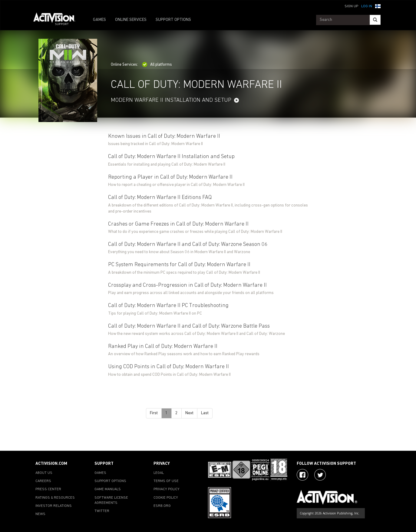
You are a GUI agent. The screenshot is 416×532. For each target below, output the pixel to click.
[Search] (375, 20)
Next (189, 413)
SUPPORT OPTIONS (173, 20)
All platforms (157, 65)
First (154, 413)
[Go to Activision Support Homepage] (57, 20)
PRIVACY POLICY (167, 489)
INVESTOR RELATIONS (54, 506)
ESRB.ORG (162, 506)
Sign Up (351, 6)
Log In (367, 6)
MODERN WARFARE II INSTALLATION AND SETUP (171, 100)
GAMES (99, 20)
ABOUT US (44, 473)
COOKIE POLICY (166, 498)
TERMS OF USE (166, 481)
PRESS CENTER (48, 489)
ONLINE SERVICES (131, 20)
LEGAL (159, 473)
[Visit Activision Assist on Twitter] (320, 475)
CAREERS (43, 481)
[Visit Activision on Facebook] (302, 475)
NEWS (40, 514)
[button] (378, 6)
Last (205, 413)
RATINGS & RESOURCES (55, 498)
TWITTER (102, 511)
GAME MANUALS (108, 489)
